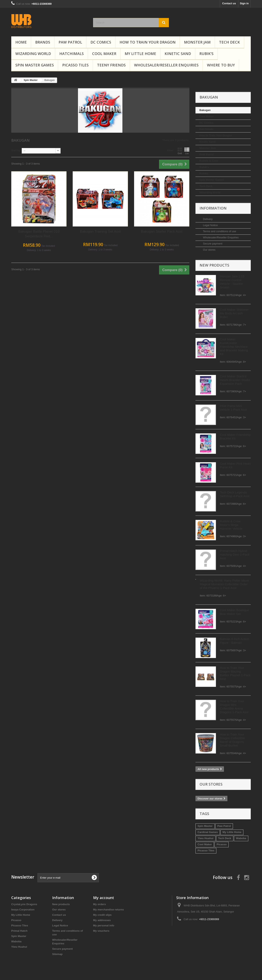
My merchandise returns (108, 910)
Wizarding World (33, 54)
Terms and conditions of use (35, 231)
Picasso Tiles (75, 65)
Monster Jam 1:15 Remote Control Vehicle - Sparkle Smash (48, 282)
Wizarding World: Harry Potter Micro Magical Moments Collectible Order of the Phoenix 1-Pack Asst (40, 584)
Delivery (23, 219)
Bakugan (21, 110)
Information (29, 208)
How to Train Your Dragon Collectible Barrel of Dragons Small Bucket (48, 740)
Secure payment (28, 244)
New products (30, 265)
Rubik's (206, 54)
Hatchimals (72, 54)
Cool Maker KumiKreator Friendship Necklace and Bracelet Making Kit (50, 347)
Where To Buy (221, 65)
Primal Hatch (19, 931)
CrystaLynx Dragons (24, 904)
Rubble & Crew (25, 161)
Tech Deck (229, 42)
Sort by (77, 150)
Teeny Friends (111, 65)
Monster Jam (197, 42)
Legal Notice (26, 225)
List (248, 151)
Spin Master (21, 826)
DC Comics (101, 42)
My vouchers (101, 931)
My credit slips (102, 915)
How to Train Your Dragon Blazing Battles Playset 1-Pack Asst (51, 673)
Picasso (37, 844)
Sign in (244, 3)
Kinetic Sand (178, 54)
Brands (43, 42)
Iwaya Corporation (23, 910)
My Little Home (140, 54)
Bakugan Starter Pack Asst (223, 232)
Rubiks (20, 173)
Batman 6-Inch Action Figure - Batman (50, 641)
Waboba (57, 838)
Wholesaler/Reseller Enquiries (166, 65)
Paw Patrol (40, 826)
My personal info (104, 926)
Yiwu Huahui (21, 838)
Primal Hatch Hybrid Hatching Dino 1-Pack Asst (50, 554)
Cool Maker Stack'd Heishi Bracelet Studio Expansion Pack (51, 380)
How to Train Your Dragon (148, 42)
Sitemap (57, 954)
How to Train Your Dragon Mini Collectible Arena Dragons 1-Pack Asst (50, 707)
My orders (99, 904)
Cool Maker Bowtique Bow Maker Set (50, 612)
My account (104, 898)
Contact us (229, 3)
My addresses (102, 920)
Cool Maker (104, 54)
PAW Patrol (70, 42)
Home (21, 42)
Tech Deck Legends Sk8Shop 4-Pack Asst (50, 494)
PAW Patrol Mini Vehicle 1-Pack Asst (49, 408)
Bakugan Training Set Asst (162, 232)
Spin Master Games (35, 65)
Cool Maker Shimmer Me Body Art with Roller (50, 313)
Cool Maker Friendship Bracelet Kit (51, 437)
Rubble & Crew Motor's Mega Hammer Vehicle (47, 525)
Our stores (25, 250)
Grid (241, 151)
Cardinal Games (23, 832)
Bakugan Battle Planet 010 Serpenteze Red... (100, 234)
